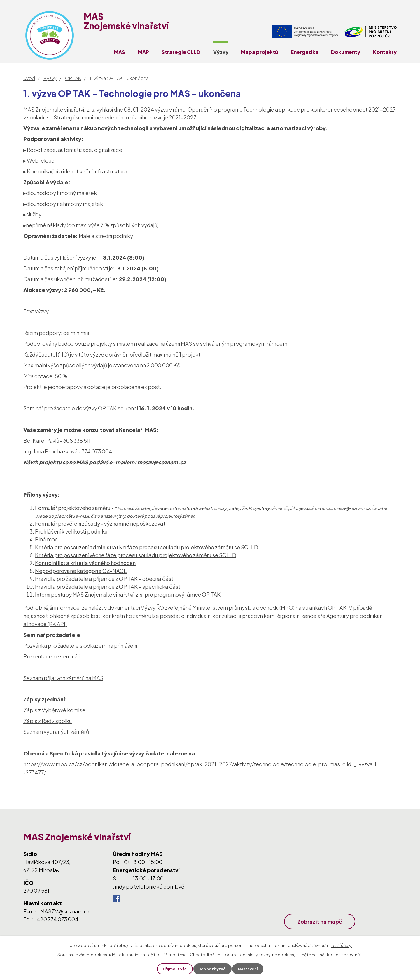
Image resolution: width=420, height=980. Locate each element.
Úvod (29, 78)
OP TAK (73, 78)
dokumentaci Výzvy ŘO (136, 608)
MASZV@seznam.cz (65, 911)
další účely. (342, 945)
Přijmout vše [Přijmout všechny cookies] (173, 969)
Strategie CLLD (181, 52)
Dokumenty (346, 52)
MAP (143, 52)
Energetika (305, 52)
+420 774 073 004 (56, 919)
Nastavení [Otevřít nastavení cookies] (249, 969)
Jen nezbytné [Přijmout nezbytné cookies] (212, 969)
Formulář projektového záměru (73, 508)
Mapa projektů (259, 52)
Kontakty (385, 52)
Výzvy (221, 52)
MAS (120, 52)
